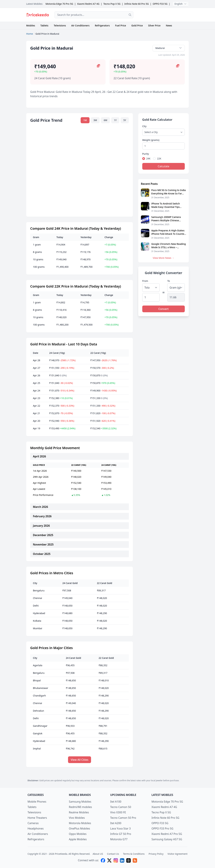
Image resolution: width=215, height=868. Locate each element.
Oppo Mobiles (78, 834)
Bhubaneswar (41, 688)
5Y (125, 120)
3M (95, 120)
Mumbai (38, 628)
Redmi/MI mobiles (80, 807)
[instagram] (116, 860)
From (145, 281)
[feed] (135, 860)
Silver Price (154, 25)
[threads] (128, 860)
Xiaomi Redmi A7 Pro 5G (167, 834)
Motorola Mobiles (80, 823)
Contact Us (113, 854)
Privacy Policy (156, 854)
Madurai (169, 48)
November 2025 (43, 544)
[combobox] (94, 15)
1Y (115, 120)
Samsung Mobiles (80, 802)
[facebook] (103, 860)
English (181, 4)
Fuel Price (121, 25)
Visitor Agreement (177, 854)
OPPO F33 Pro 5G (162, 828)
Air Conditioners (80, 25)
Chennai (37, 598)
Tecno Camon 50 (121, 807)
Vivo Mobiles (77, 818)
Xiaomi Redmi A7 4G (88, 4)
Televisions (60, 25)
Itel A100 (116, 802)
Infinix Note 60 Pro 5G (137, 4)
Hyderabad (39, 613)
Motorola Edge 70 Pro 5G (59, 4)
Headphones (36, 828)
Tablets (44, 25)
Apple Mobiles (78, 839)
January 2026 (41, 526)
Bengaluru (39, 590)
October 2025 (42, 554)
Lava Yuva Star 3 (120, 828)
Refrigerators (102, 25)
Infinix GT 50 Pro (121, 834)
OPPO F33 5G (160, 4)
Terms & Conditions (134, 854)
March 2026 (40, 507)
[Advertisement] (164, 15)
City (144, 126)
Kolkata (37, 621)
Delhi (36, 606)
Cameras (33, 823)
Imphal (37, 749)
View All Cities (80, 760)
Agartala (38, 665)
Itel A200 (116, 823)
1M (85, 120)
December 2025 (43, 535)
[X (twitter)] (109, 860)
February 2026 (42, 516)
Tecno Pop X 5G (112, 4)
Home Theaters (37, 818)
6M (105, 120)
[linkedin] (122, 860)
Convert (163, 309)
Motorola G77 (119, 839)
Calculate (164, 166)
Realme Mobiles (79, 812)
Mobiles (31, 25)
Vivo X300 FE (118, 812)
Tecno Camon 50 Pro (123, 818)
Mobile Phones (37, 802)
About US (98, 854)
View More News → (163, 258)
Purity (146, 154)
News (169, 25)
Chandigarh (39, 696)
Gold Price (137, 25)
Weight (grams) (151, 140)
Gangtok (38, 733)
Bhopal (37, 680)
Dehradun (38, 711)
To (169, 281)
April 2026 (39, 456)
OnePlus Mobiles (79, 828)
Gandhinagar (40, 726)
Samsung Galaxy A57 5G (167, 839)
